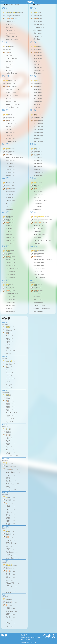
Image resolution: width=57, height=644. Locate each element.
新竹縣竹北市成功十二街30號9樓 (33, 637)
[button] (2, 2)
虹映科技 (26, 643)
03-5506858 (29, 634)
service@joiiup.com (30, 636)
